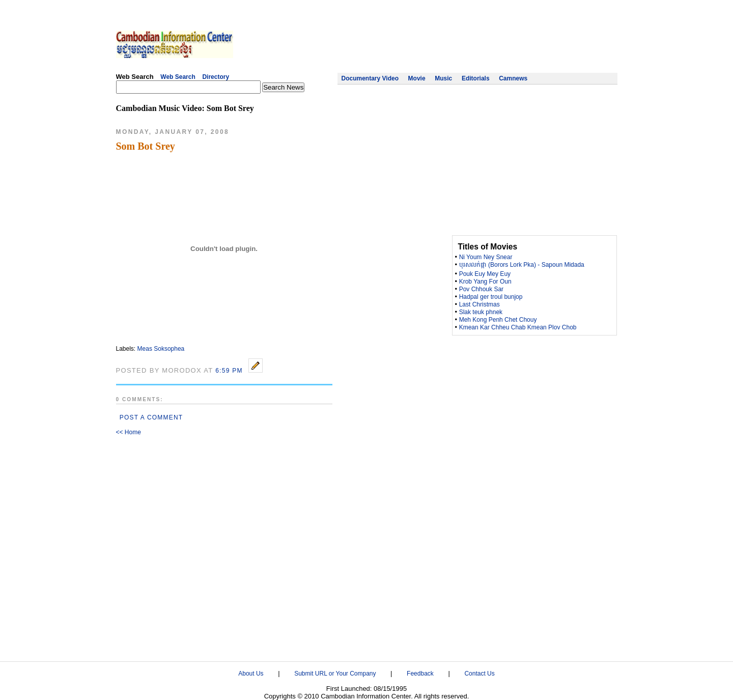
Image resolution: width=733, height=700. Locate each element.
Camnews (513, 78)
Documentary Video (370, 78)
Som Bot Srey (146, 146)
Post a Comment (151, 417)
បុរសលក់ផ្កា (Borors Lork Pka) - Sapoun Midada (522, 265)
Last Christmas (480, 304)
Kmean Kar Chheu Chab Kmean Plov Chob (518, 327)
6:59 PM (229, 371)
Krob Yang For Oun (485, 282)
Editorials (476, 78)
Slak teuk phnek (481, 312)
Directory (216, 77)
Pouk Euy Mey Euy (485, 274)
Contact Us (479, 674)
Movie (417, 78)
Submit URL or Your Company (335, 674)
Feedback (420, 674)
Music (443, 78)
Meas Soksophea (161, 349)
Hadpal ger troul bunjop (491, 297)
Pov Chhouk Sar (481, 289)
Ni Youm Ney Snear (486, 257)
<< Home (129, 432)
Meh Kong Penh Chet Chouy (498, 320)
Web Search (178, 77)
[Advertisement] (432, 43)
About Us (251, 674)
